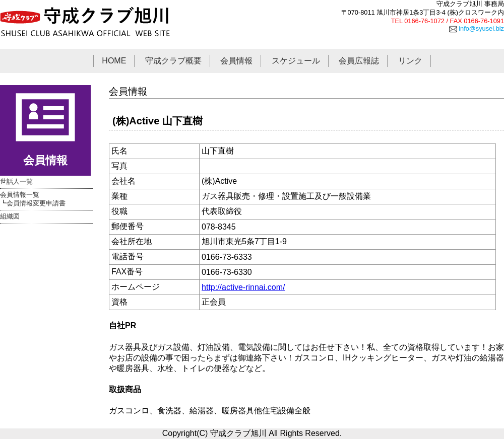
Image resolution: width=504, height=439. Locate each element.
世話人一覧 (16, 181)
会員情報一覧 (20, 195)
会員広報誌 (359, 61)
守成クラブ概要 (173, 61)
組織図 (10, 216)
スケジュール (296, 61)
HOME (114, 61)
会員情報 (236, 61)
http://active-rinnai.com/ (243, 287)
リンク (410, 61)
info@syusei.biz (477, 28)
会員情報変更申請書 (36, 203)
